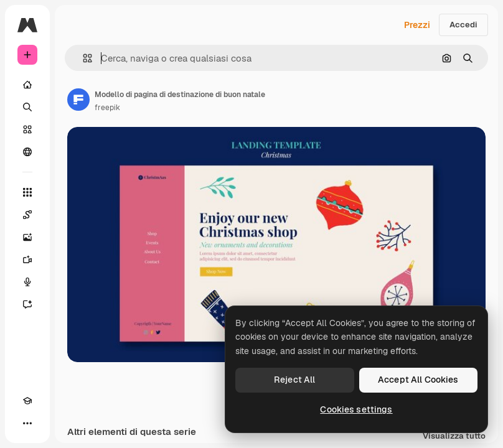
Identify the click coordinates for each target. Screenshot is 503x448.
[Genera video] (27, 259)
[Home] (27, 85)
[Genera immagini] (27, 237)
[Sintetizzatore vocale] (27, 282)
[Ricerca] (27, 107)
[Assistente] (27, 304)
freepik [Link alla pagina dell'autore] (107, 108)
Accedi (463, 25)
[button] (82, 58)
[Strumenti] (27, 192)
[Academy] (27, 401)
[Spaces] (27, 215)
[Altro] (27, 423)
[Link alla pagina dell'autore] (78, 100)
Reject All (294, 380)
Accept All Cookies (418, 380)
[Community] (27, 152)
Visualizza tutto (454, 436)
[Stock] (27, 129)
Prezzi (417, 25)
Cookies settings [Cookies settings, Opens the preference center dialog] (356, 409)
